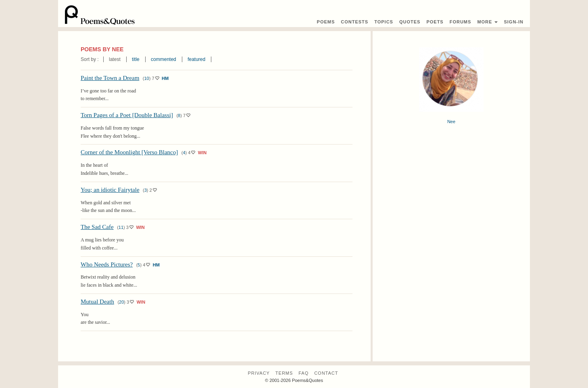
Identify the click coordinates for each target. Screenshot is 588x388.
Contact (326, 373)
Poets (435, 22)
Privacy (259, 373)
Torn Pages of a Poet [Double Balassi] (127, 115)
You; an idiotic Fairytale (110, 190)
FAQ (303, 373)
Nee (451, 122)
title (136, 59)
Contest (354, 22)
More (487, 22)
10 (146, 78)
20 (121, 302)
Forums (461, 22)
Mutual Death (97, 302)
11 (121, 227)
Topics (384, 22)
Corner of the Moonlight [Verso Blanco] (129, 152)
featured (196, 59)
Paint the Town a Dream (110, 78)
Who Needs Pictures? (107, 264)
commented (164, 59)
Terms (284, 373)
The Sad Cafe (97, 227)
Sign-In (514, 22)
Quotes (410, 22)
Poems (326, 22)
